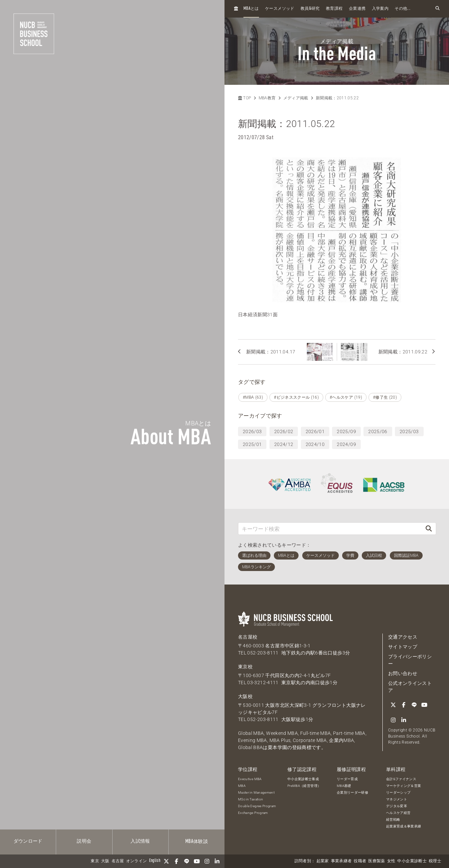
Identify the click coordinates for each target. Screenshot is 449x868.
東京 (95, 861)
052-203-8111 (263, 653)
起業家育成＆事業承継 (404, 826)
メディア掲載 (296, 98)
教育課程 (334, 9)
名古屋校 (248, 637)
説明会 (84, 841)
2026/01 (315, 431)
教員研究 (310, 9)
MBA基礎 (344, 786)
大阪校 (245, 696)
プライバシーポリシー (410, 660)
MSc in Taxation (251, 799)
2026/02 (284, 431)
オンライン (137, 861)
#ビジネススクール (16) (296, 397)
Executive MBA (250, 779)
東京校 (245, 667)
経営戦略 (393, 820)
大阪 (105, 861)
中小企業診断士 (412, 861)
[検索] (429, 529)
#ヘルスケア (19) (346, 397)
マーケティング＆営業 (404, 786)
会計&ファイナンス (401, 779)
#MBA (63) (253, 397)
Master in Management (256, 792)
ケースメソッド (280, 9)
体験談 (197, 842)
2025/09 (346, 431)
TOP (244, 98)
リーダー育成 (347, 779)
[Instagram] (207, 861)
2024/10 (315, 444)
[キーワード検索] (330, 529)
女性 (391, 861)
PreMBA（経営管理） (304, 786)
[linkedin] (217, 861)
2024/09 (346, 444)
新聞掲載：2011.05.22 (337, 98)
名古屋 (118, 861)
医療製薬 (376, 861)
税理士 (435, 861)
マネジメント (397, 799)
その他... (403, 9)
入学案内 (380, 9)
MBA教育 (267, 98)
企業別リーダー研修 (352, 792)
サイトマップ (403, 647)
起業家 (323, 861)
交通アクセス (403, 637)
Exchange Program (253, 813)
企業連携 (357, 9)
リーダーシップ (398, 792)
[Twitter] (166, 861)
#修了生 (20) (385, 397)
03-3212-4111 (263, 683)
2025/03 (409, 431)
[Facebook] (176, 861)
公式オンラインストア (410, 687)
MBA (242, 786)
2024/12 (284, 444)
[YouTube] (197, 861)
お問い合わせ (403, 673)
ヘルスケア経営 (398, 813)
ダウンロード (28, 841)
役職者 (360, 861)
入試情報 (140, 841)
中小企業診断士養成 (303, 779)
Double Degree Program (257, 806)
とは (251, 9)
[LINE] (187, 861)
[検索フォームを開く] (438, 9)
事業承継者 (341, 861)
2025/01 (252, 444)
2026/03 (252, 431)
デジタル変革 (397, 806)
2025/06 (378, 431)
